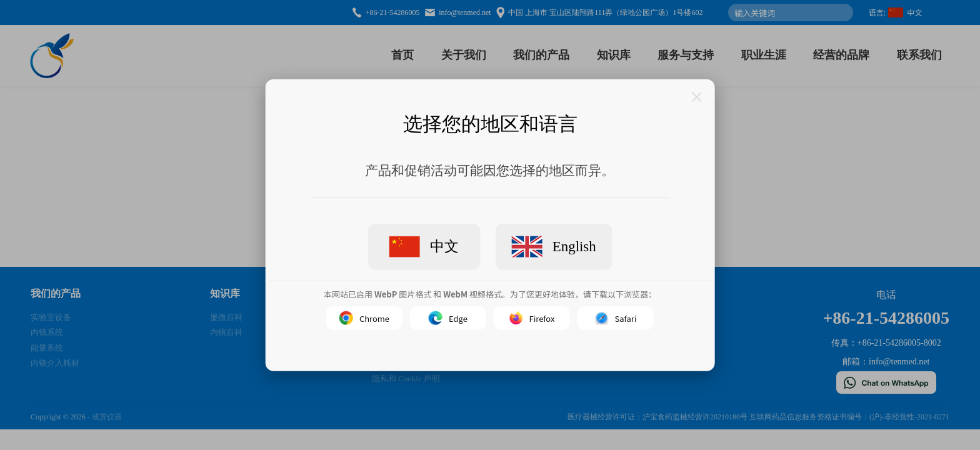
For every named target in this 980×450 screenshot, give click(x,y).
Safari (616, 318)
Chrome (364, 318)
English (553, 247)
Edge (448, 318)
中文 (424, 247)
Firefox (532, 318)
